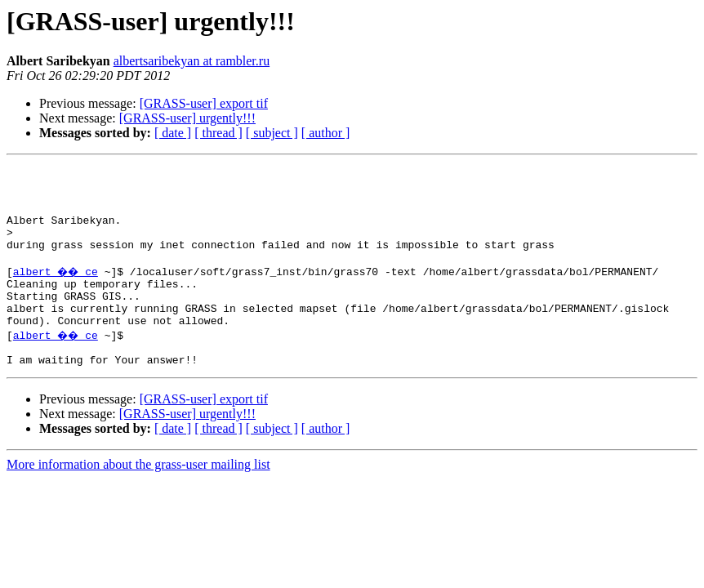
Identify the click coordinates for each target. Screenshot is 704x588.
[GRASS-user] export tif (204, 103)
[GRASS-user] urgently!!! (187, 118)
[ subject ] (272, 133)
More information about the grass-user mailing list (138, 499)
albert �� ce (58, 291)
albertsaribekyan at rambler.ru (192, 61)
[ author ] (326, 133)
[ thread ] (218, 133)
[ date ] (173, 133)
